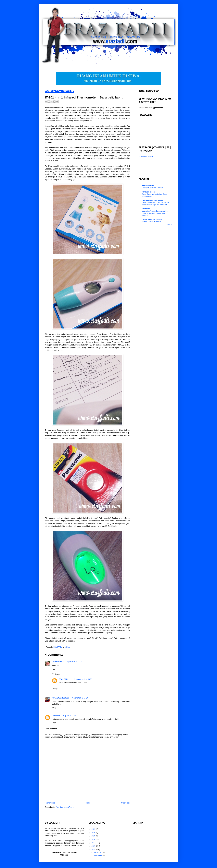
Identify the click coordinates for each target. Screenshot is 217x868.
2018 (94, 839)
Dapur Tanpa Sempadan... (152, 219)
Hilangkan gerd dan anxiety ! (152, 188)
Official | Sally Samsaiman (153, 200)
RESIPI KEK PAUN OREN (151, 222)
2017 (94, 843)
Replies (57, 674)
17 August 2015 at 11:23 (73, 662)
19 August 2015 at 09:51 (83, 679)
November (98, 856)
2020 (94, 833)
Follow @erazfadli (146, 156)
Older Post (125, 803)
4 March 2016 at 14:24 (79, 698)
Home (88, 803)
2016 (94, 846)
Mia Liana (146, 209)
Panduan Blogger (149, 192)
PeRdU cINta (57, 662)
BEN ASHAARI (148, 186)
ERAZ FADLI (64, 679)
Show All (170, 225)
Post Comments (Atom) (65, 807)
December (98, 852)
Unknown (56, 716)
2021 (94, 829)
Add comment (52, 729)
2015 (94, 849)
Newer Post (50, 803)
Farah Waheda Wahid (61, 698)
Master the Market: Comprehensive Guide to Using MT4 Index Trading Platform (155, 213)
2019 (94, 836)
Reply (54, 669)
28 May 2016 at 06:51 (69, 716)
